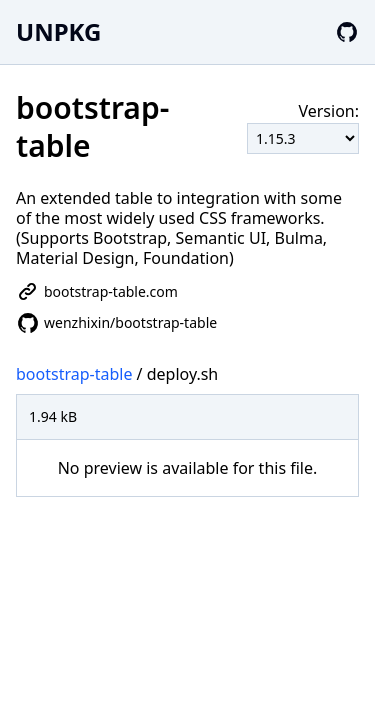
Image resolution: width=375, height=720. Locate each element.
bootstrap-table (74, 374)
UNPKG (58, 31)
